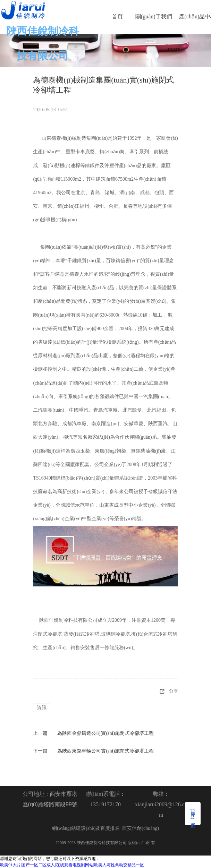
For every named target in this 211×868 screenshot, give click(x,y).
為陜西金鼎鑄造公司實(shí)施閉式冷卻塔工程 (105, 733)
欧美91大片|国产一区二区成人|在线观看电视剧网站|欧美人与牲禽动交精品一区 (72, 865)
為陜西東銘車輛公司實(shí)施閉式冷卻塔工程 (105, 751)
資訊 (42, 708)
